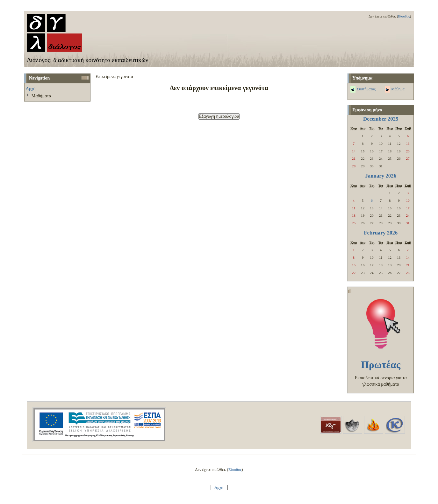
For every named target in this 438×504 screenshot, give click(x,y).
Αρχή (31, 88)
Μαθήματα (41, 96)
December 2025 (381, 119)
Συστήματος (366, 89)
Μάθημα (398, 89)
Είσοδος (404, 16)
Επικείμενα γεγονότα (114, 76)
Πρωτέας (381, 365)
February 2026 (381, 233)
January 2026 (381, 176)
